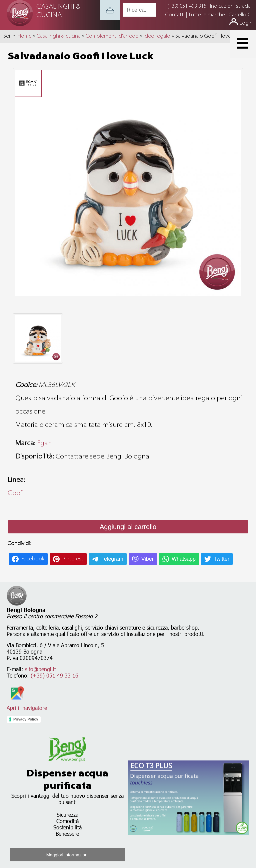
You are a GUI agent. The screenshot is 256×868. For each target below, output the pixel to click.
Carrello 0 (239, 15)
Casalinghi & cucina (59, 36)
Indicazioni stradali (231, 6)
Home (24, 36)
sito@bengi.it (40, 669)
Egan (44, 443)
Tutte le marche (207, 15)
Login (246, 23)
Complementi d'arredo (112, 36)
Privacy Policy (26, 719)
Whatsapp (184, 559)
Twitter (221, 559)
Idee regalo (157, 36)
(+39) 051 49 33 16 (54, 675)
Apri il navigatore (27, 705)
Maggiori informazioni (67, 855)
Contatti (176, 15)
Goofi (16, 493)
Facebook (33, 559)
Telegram (112, 559)
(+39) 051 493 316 (187, 6)
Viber (147, 559)
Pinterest (73, 559)
